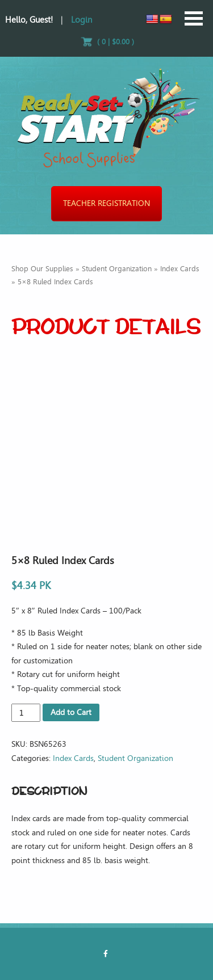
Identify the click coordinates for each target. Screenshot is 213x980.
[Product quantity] (26, 713)
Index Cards (180, 269)
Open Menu (194, 18)
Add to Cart (71, 712)
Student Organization (117, 269)
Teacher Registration (106, 203)
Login (82, 20)
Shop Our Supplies (42, 269)
